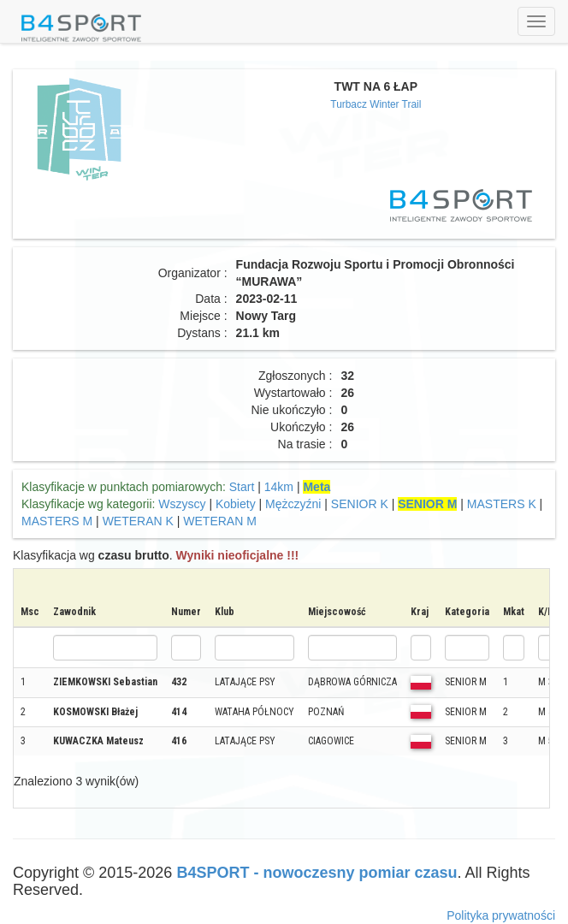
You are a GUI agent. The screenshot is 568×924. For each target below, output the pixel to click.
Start (242, 487)
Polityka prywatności (501, 915)
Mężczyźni (293, 504)
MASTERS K (502, 504)
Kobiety (236, 504)
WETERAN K (138, 521)
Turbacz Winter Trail (376, 104)
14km (279, 487)
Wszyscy (182, 504)
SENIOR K (360, 504)
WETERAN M (220, 521)
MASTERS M (57, 521)
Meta (317, 487)
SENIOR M (427, 504)
